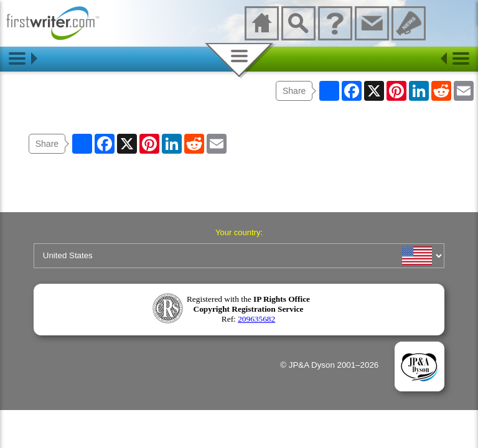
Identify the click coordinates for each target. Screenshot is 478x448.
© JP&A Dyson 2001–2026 (329, 365)
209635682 (256, 319)
